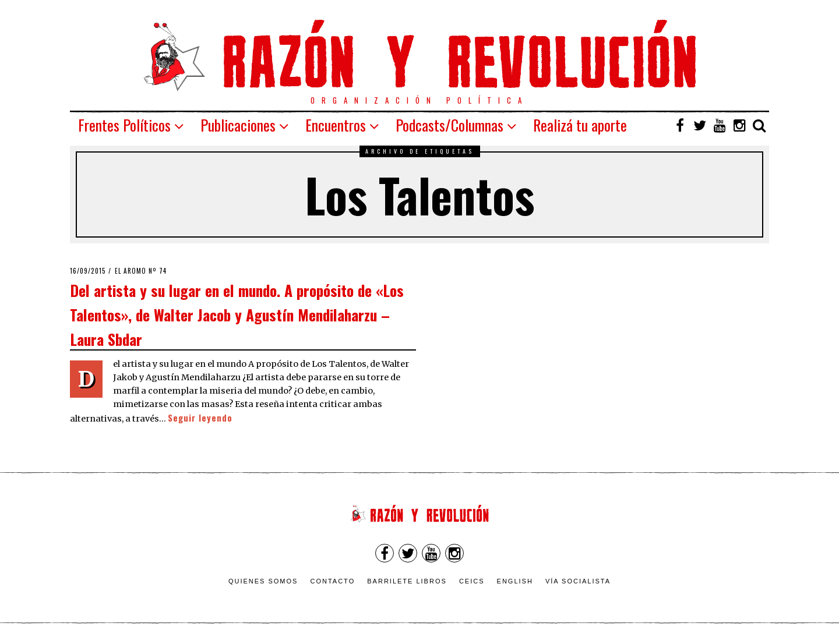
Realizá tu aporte (580, 125)
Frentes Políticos (124, 125)
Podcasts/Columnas (450, 125)
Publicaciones (238, 125)
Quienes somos (263, 581)
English (515, 581)
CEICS (472, 581)
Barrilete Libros (407, 581)
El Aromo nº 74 (141, 271)
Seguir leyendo (200, 418)
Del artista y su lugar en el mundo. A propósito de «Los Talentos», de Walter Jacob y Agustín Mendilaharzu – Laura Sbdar (237, 314)
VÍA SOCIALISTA (578, 581)
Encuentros (336, 125)
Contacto (332, 581)
